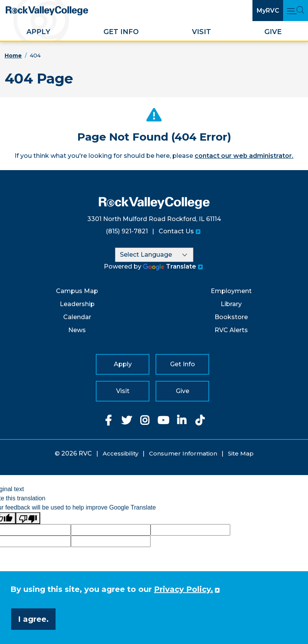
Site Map (241, 453)
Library (231, 304)
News (77, 330)
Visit (202, 32)
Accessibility (120, 453)
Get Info (121, 32)
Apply (38, 32)
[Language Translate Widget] (154, 255)
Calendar (77, 317)
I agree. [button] (33, 619)
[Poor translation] (28, 518)
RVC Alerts (231, 330)
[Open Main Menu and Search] (296, 11)
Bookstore (231, 317)
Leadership (77, 304)
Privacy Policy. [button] (183, 589)
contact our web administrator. (244, 156)
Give (273, 32)
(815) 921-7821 (127, 231)
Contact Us (176, 231)
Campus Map (77, 291)
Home (13, 56)
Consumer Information (183, 453)
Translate (170, 266)
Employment (231, 291)
